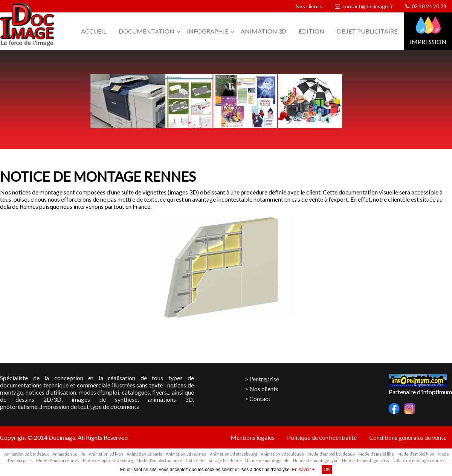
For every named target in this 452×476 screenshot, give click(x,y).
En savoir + (303, 470)
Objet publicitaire (367, 31)
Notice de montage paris (366, 460)
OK (327, 470)
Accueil (94, 31)
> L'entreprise (262, 379)
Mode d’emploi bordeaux (331, 454)
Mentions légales (253, 437)
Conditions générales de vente (408, 437)
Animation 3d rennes (186, 454)
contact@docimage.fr (364, 6)
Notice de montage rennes (418, 460)
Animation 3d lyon (106, 454)
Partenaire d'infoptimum (420, 392)
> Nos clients (262, 389)
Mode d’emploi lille (376, 454)
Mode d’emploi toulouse (159, 460)
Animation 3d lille (69, 454)
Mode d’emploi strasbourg (108, 460)
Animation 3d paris (144, 454)
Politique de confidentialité (322, 437)
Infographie (208, 31)
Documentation (147, 31)
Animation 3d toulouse (282, 454)
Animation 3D (263, 31)
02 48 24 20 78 (426, 6)
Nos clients (308, 6)
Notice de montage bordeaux (214, 460)
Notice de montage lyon (316, 460)
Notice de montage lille (267, 460)
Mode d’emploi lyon (416, 454)
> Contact (258, 399)
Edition (312, 31)
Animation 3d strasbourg (234, 454)
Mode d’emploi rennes (58, 460)
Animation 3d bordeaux (27, 454)
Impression (428, 42)
